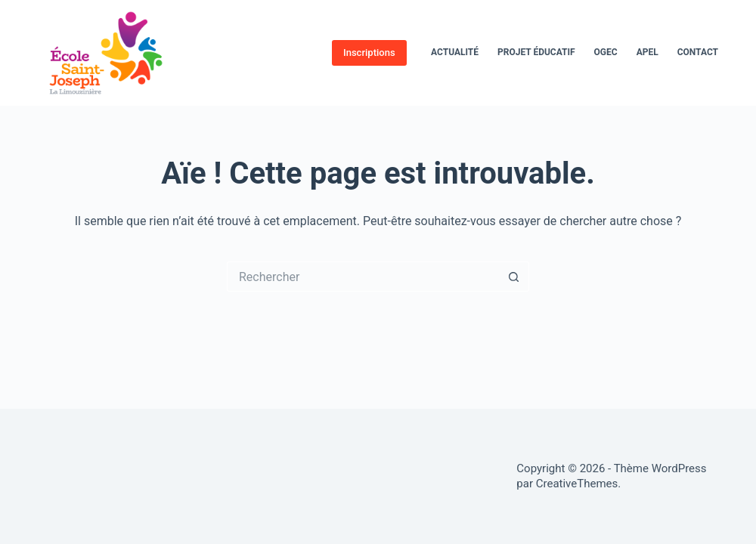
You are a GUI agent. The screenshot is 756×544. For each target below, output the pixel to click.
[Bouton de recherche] (514, 277)
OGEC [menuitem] (606, 52)
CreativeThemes (577, 484)
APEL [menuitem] (648, 52)
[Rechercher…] (363, 277)
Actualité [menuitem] (455, 52)
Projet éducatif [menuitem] (536, 52)
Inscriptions (369, 53)
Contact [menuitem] (698, 52)
